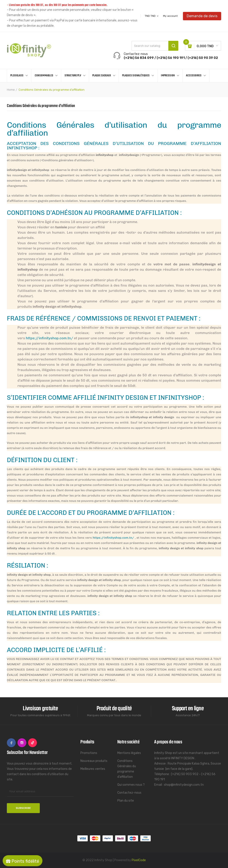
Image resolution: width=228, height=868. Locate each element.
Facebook (11, 743)
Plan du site (126, 801)
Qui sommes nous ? (131, 785)
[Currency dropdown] (152, 16)
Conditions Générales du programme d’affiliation (127, 769)
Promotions (89, 753)
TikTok (32, 743)
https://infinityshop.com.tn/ (49, 338)
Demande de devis (202, 16)
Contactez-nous (129, 793)
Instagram (22, 743)
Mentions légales (129, 753)
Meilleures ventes (93, 769)
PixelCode (139, 860)
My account (170, 16)
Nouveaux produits (94, 761)
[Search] (155, 46)
